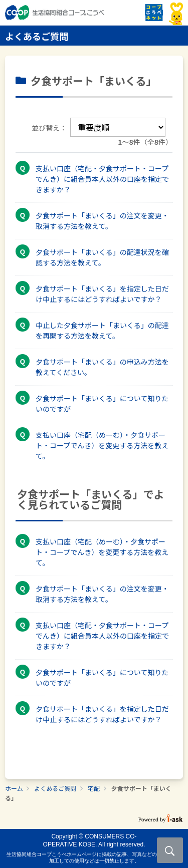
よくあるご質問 (55, 788)
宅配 (94, 788)
